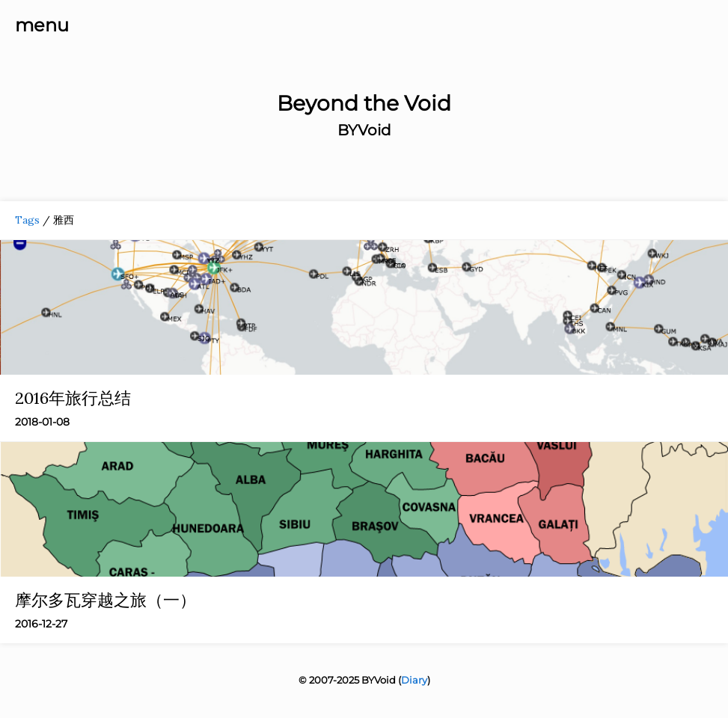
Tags (27, 220)
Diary (414, 680)
